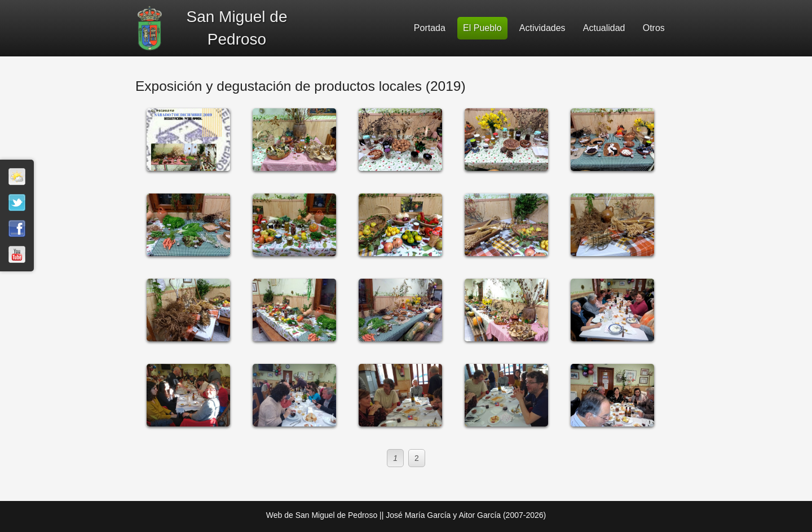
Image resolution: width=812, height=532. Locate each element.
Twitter (17, 203)
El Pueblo (482, 28)
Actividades (542, 28)
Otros (654, 28)
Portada (430, 28)
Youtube (17, 254)
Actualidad (604, 28)
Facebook (17, 228)
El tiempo (17, 177)
